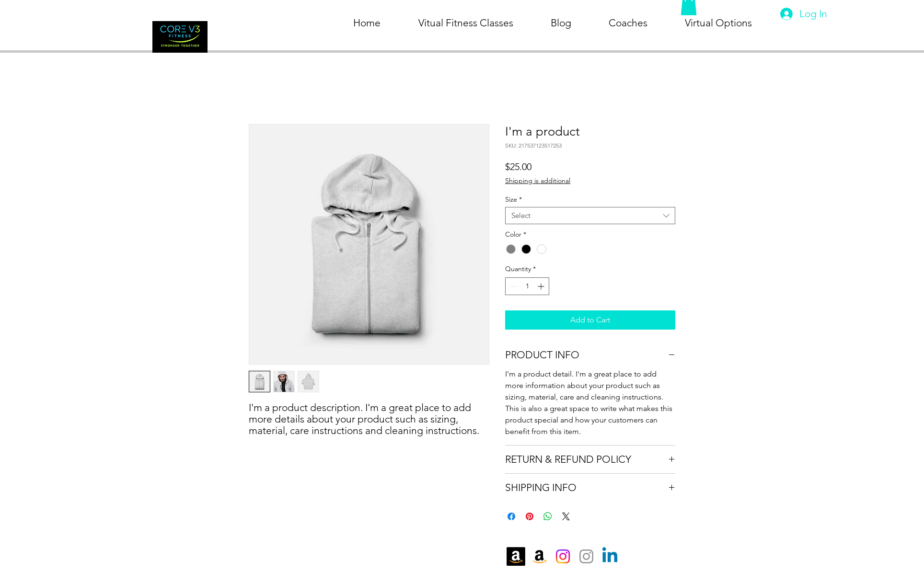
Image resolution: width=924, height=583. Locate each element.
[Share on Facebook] (511, 516)
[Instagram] (563, 556)
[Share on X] (566, 516)
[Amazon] (516, 556)
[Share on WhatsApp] (548, 516)
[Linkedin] (610, 556)
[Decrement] (513, 286)
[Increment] (542, 286)
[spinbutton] (527, 286)
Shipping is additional (538, 181)
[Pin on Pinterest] (530, 516)
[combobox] (590, 216)
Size (514, 200)
